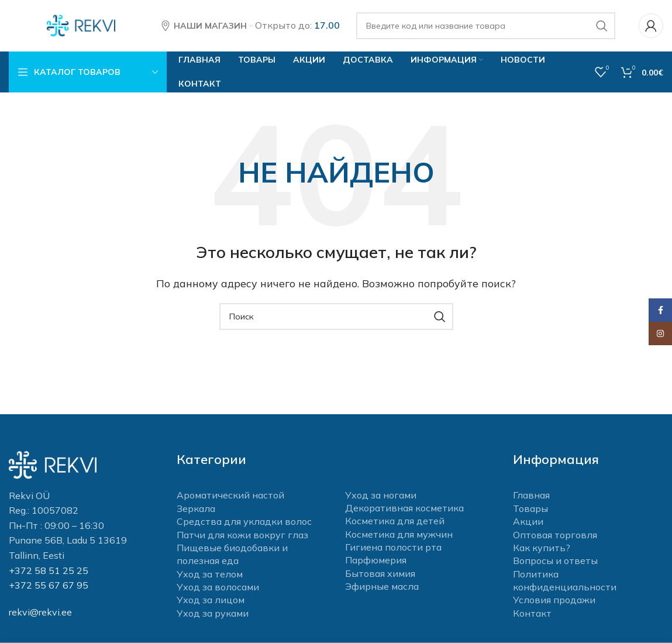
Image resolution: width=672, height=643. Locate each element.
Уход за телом (210, 575)
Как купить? (542, 549)
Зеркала (196, 510)
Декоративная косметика (404, 509)
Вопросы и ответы (555, 562)
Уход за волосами (218, 588)
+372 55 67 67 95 (49, 586)
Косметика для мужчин (399, 535)
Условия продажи (554, 601)
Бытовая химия (380, 575)
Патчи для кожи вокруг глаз (242, 535)
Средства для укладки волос (244, 522)
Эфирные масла (382, 587)
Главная (531, 496)
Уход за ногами (381, 496)
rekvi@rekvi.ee (40, 613)
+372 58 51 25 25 (49, 571)
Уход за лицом (211, 601)
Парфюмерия (376, 561)
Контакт (532, 614)
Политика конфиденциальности (565, 582)
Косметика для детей (395, 522)
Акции (528, 522)
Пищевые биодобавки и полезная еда (232, 555)
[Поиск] (486, 26)
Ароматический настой (230, 496)
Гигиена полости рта (393, 548)
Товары (530, 510)
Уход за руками (213, 614)
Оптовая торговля (555, 535)
